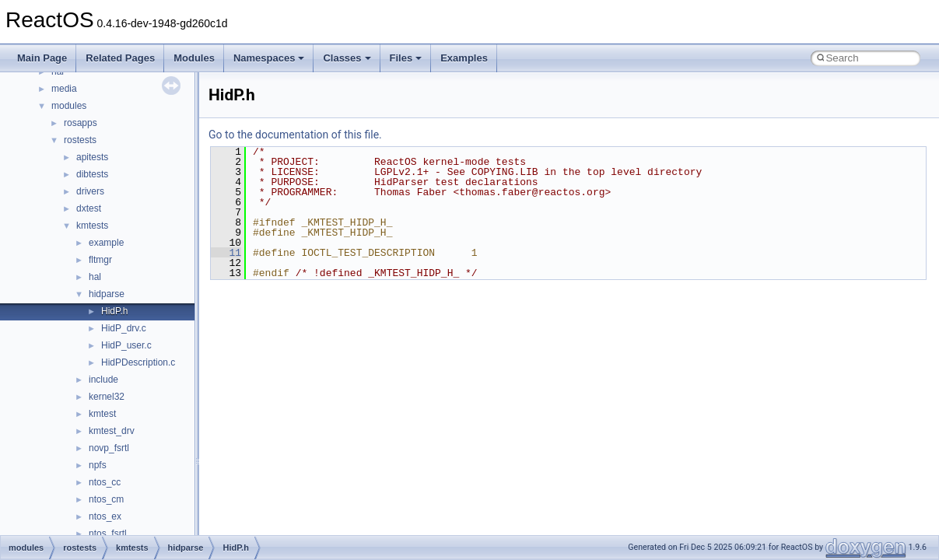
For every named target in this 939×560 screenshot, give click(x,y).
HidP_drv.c (124, 328)
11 (226, 253)
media (64, 89)
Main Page (42, 58)
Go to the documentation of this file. (295, 135)
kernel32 (107, 397)
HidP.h (114, 311)
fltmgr (100, 260)
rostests (80, 140)
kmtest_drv (112, 431)
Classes (347, 58)
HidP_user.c (126, 345)
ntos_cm (106, 499)
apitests (92, 157)
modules (69, 106)
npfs (98, 465)
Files (406, 58)
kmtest (102, 414)
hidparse (107, 294)
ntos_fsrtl (108, 534)
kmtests (92, 226)
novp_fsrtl (109, 448)
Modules (194, 58)
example (106, 243)
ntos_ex (105, 516)
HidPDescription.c (138, 362)
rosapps (81, 123)
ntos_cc (105, 482)
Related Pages (120, 58)
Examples (464, 58)
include (103, 380)
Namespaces (269, 58)
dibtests (92, 174)
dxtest (89, 208)
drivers (90, 191)
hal (95, 277)
